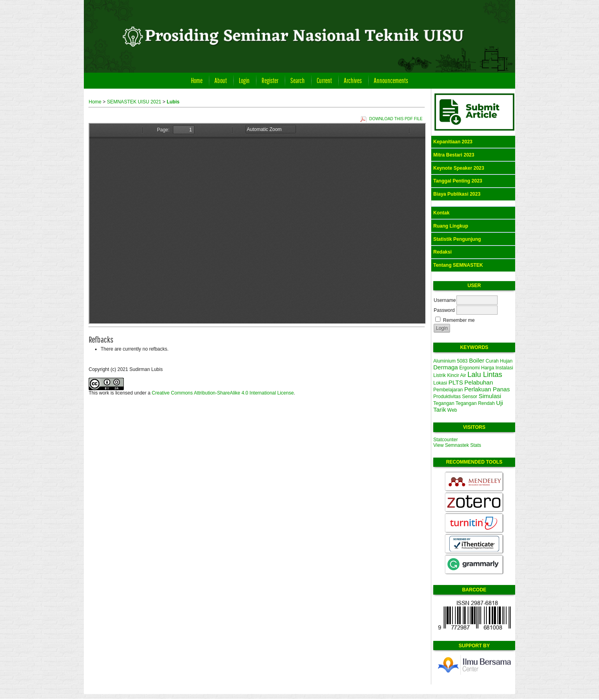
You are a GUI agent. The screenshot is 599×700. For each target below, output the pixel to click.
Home (197, 80)
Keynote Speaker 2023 (459, 168)
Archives (353, 80)
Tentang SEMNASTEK (458, 265)
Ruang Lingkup (451, 226)
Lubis (173, 102)
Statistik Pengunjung (457, 239)
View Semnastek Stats (457, 445)
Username (445, 300)
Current (324, 80)
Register (270, 80)
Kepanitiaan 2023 (453, 142)
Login (244, 80)
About (221, 80)
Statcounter (445, 440)
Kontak (441, 213)
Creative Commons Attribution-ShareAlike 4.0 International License (223, 393)
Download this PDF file (396, 119)
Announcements (391, 80)
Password (444, 310)
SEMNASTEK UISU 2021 (134, 102)
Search (298, 80)
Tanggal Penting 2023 (458, 181)
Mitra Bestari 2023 (454, 155)
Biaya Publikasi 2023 (457, 194)
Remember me (459, 320)
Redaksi (442, 252)
